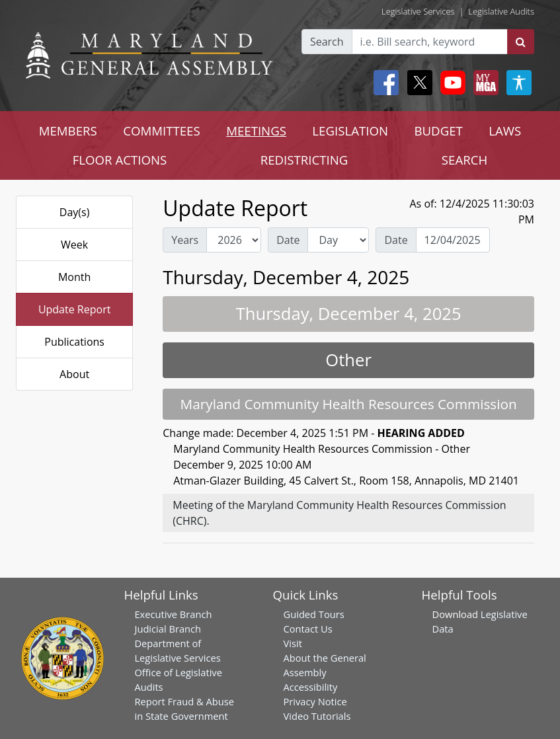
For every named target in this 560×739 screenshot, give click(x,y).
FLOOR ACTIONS (120, 160)
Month (74, 277)
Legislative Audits (501, 11)
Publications (74, 342)
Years (185, 240)
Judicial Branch (168, 629)
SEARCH (464, 160)
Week (74, 245)
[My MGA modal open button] (483, 83)
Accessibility (311, 687)
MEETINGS (256, 131)
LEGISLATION (350, 131)
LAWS (505, 131)
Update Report (75, 309)
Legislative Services (418, 11)
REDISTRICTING (304, 160)
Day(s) (75, 212)
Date (288, 240)
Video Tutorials (317, 716)
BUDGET (438, 131)
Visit (293, 643)
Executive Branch (173, 614)
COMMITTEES (162, 131)
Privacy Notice (315, 701)
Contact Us (308, 629)
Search (327, 42)
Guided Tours (314, 614)
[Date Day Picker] (453, 240)
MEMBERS (68, 131)
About (74, 374)
